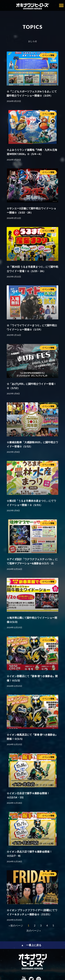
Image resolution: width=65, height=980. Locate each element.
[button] (61, 5)
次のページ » (34, 930)
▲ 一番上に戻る (31, 945)
